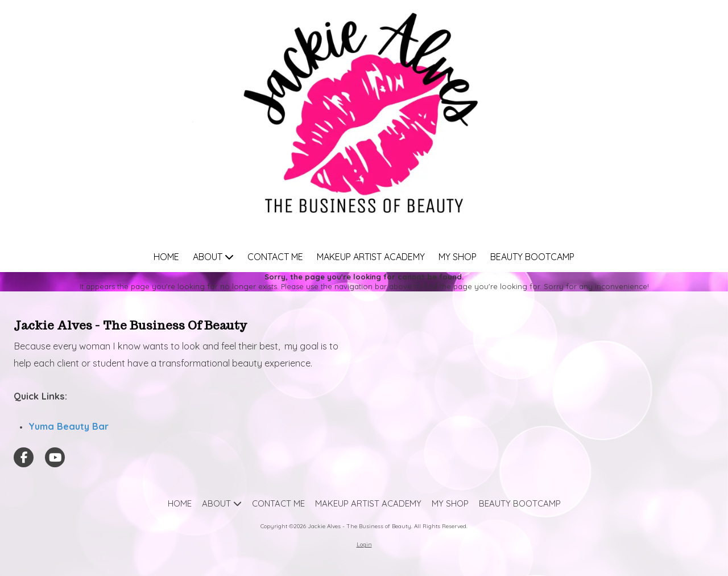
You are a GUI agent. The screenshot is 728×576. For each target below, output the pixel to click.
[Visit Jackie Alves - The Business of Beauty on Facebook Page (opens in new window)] (24, 457)
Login (364, 544)
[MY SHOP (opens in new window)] (458, 258)
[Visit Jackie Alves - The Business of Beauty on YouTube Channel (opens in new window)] (55, 457)
